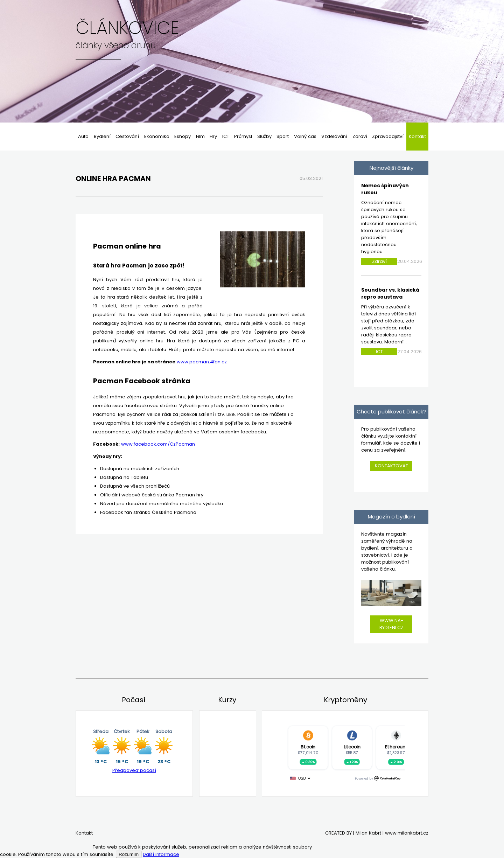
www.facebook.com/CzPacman (158, 444)
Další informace (161, 854)
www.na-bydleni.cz (391, 624)
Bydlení (102, 136)
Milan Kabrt (368, 833)
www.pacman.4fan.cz (202, 362)
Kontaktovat (391, 466)
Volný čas (305, 136)
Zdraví (360, 136)
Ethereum (396, 747)
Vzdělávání (334, 136)
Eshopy (183, 136)
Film (200, 136)
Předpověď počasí (134, 770)
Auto (83, 136)
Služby (264, 136)
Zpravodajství (388, 136)
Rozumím (129, 854)
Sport (283, 136)
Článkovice (127, 28)
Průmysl (243, 136)
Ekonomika (157, 136)
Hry (213, 136)
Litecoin (352, 747)
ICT (226, 136)
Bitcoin (308, 747)
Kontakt (417, 136)
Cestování (127, 136)
